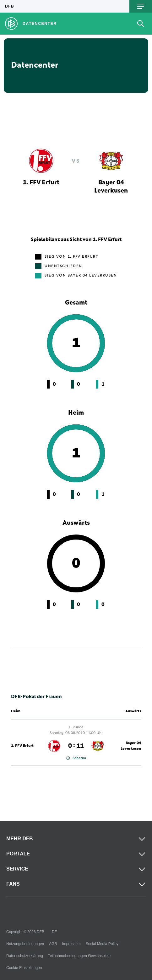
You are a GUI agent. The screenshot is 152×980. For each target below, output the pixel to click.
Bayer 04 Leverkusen (131, 746)
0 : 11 (76, 746)
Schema (76, 758)
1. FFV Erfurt (22, 746)
